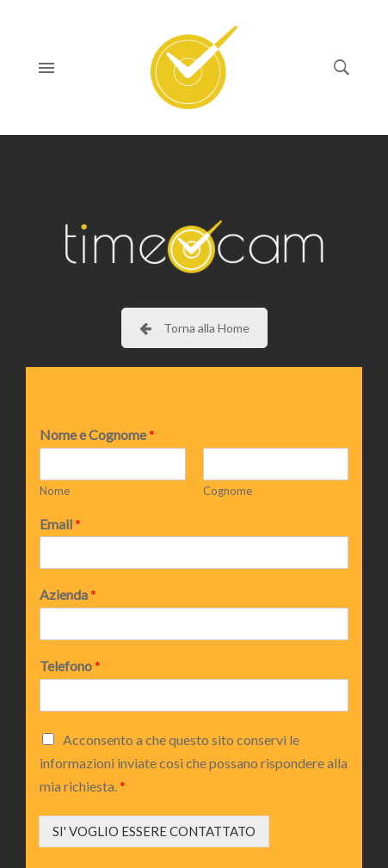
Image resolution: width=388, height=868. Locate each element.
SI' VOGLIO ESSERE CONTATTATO (154, 831)
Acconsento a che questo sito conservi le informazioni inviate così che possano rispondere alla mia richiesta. (194, 763)
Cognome (228, 491)
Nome (55, 491)
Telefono (70, 666)
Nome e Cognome (97, 434)
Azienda (68, 594)
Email (60, 524)
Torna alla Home (194, 328)
